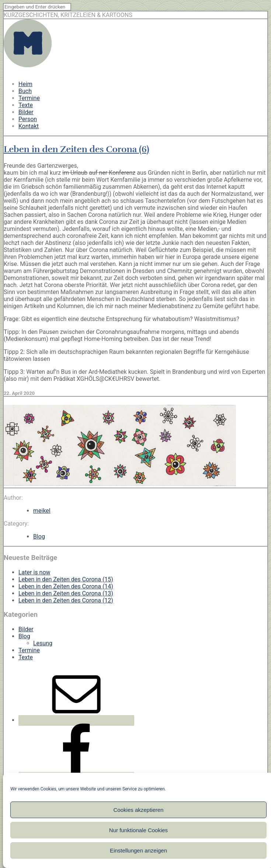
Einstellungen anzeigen (138, 850)
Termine (29, 98)
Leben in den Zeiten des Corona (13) (66, 593)
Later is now (34, 572)
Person (28, 119)
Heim (25, 84)
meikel (42, 511)
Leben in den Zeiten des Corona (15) (66, 579)
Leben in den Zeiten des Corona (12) (66, 600)
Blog (39, 536)
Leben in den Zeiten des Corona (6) (77, 149)
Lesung (43, 643)
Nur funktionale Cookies (138, 830)
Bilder (26, 112)
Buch (25, 91)
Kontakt (29, 126)
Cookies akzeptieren (139, 810)
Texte (26, 105)
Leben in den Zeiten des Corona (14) (66, 586)
